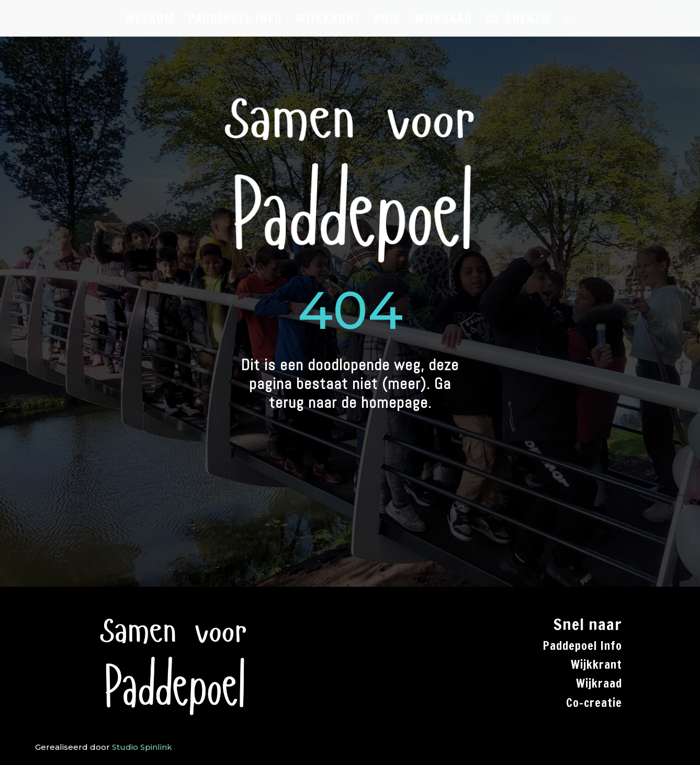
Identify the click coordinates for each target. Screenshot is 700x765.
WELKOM (150, 21)
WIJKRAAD (443, 21)
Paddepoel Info (582, 646)
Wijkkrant (596, 664)
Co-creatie (594, 703)
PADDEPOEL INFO (235, 21)
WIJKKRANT (328, 21)
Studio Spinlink (142, 747)
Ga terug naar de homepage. (360, 393)
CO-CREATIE (518, 21)
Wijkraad (599, 683)
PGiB (387, 21)
